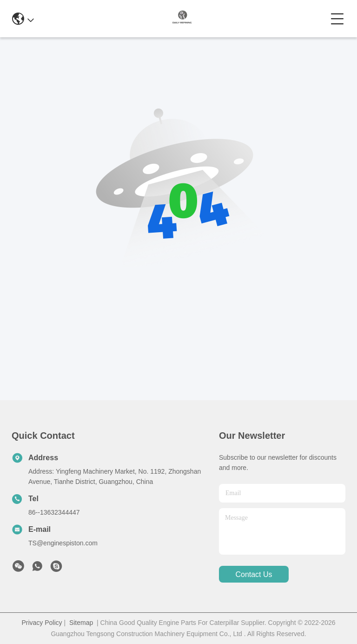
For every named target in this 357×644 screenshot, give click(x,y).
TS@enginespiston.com (63, 543)
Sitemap (81, 623)
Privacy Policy (42, 623)
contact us (254, 574)
